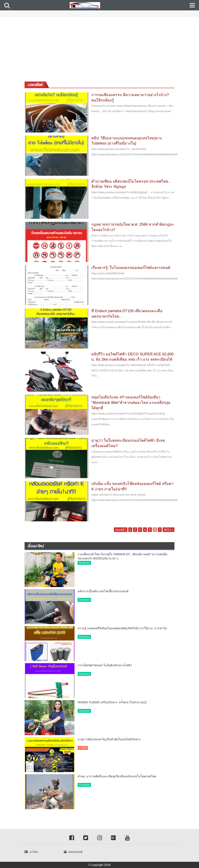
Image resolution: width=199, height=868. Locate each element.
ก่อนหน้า (121, 530)
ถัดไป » (169, 530)
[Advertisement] (99, 48)
